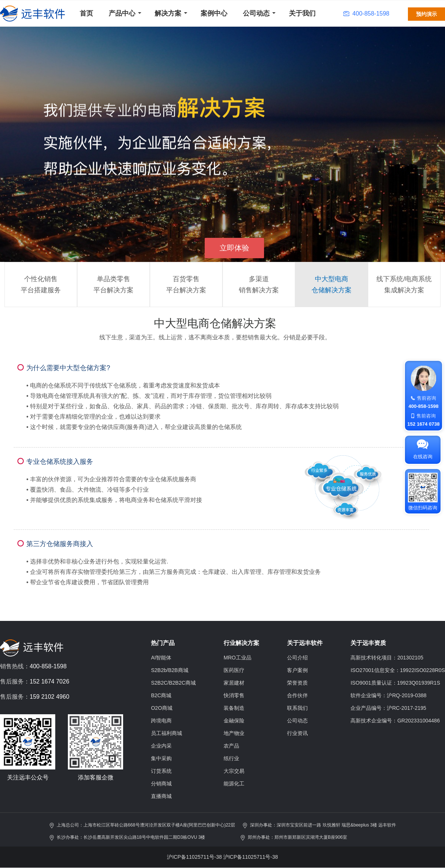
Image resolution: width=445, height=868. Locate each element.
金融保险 (234, 721)
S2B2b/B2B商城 (169, 670)
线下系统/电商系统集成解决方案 (404, 285)
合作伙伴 (297, 695)
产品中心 (122, 13)
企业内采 (161, 746)
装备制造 (234, 708)
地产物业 (234, 733)
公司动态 (256, 13)
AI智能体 (161, 658)
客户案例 (297, 670)
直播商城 (161, 796)
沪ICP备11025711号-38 (194, 857)
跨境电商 (161, 721)
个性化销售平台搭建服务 (41, 285)
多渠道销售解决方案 (259, 285)
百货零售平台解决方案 (186, 285)
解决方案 (168, 13)
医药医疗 (234, 670)
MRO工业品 (238, 658)
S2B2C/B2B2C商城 (173, 683)
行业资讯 (297, 733)
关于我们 (302, 13)
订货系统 (161, 771)
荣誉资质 (297, 683)
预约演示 (426, 14)
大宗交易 (234, 771)
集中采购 (161, 758)
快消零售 (234, 695)
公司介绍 (297, 658)
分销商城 (161, 784)
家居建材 (234, 683)
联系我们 (297, 708)
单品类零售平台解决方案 (113, 285)
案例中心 (214, 13)
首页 (86, 13)
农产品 (231, 746)
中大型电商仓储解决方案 (332, 285)
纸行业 (231, 758)
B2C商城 (161, 695)
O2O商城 (162, 708)
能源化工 (234, 784)
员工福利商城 (167, 733)
